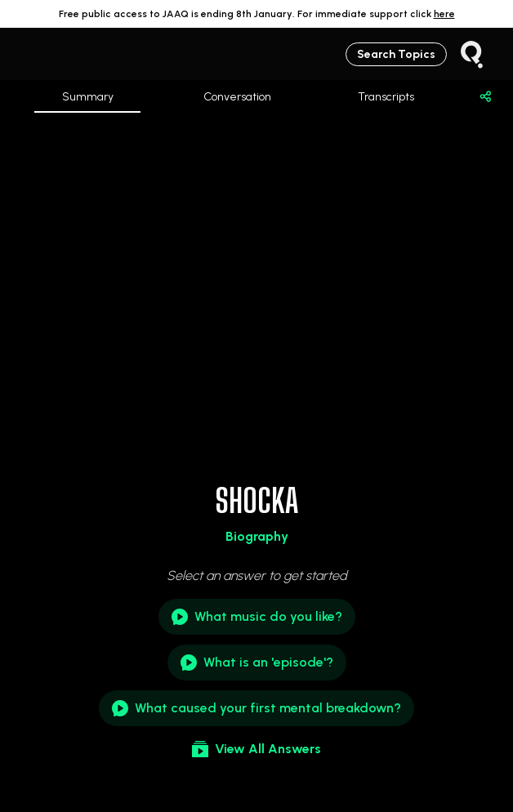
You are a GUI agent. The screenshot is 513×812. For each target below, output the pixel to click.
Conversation (237, 97)
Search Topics (396, 54)
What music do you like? (257, 617)
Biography (257, 536)
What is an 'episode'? (257, 663)
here (444, 14)
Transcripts (386, 97)
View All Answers (256, 749)
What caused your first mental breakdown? (256, 708)
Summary (88, 101)
